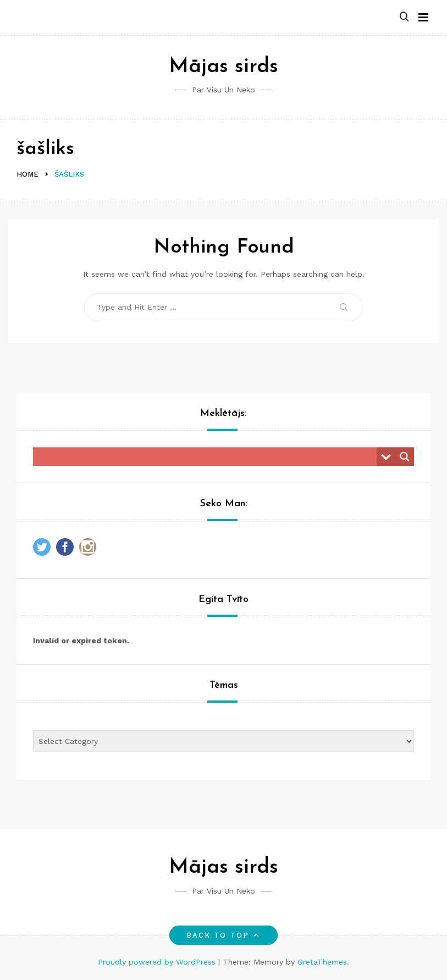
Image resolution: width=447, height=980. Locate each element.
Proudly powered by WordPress (158, 962)
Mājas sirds (223, 67)
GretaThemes (322, 962)
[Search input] (208, 457)
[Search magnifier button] (405, 457)
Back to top (223, 935)
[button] (404, 17)
